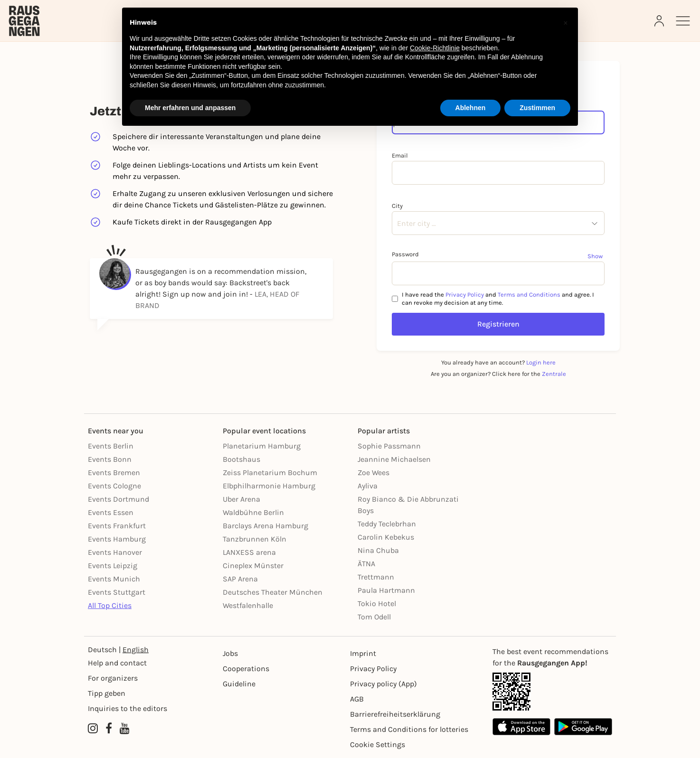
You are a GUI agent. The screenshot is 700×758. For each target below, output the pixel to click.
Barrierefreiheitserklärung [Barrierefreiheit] (395, 714)
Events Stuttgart (117, 592)
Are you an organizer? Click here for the (498, 374)
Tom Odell (374, 617)
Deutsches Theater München (273, 592)
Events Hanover (115, 552)
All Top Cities (110, 605)
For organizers (113, 678)
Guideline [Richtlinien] (239, 684)
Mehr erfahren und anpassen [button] (190, 108)
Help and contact (117, 663)
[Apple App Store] (521, 727)
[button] (566, 23)
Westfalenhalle (248, 605)
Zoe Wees (374, 473)
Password (405, 254)
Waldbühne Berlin (253, 512)
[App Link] (552, 692)
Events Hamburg (117, 539)
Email (400, 155)
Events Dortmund (118, 499)
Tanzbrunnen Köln (255, 539)
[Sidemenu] (683, 21)
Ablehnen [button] (471, 108)
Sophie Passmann (389, 446)
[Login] (660, 21)
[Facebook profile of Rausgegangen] (109, 729)
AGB (357, 699)
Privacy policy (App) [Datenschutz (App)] (383, 684)
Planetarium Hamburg (262, 446)
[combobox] (397, 224)
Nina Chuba (378, 550)
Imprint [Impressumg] (363, 653)
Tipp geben (107, 693)
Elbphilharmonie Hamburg (269, 486)
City (397, 206)
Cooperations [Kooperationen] (246, 669)
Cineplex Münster (253, 566)
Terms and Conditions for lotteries (409, 729)
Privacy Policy (465, 295)
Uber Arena (241, 499)
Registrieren (498, 324)
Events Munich (114, 579)
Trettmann (376, 577)
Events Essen (111, 512)
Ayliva (368, 486)
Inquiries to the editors (128, 708)
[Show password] (596, 256)
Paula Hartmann (386, 590)
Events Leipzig (113, 566)
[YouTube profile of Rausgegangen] (125, 729)
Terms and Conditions (529, 295)
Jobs (230, 653)
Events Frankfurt (117, 526)
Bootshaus (241, 459)
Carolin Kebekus (386, 537)
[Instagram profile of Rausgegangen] (93, 729)
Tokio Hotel (377, 604)
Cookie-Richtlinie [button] (435, 48)
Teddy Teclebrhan (387, 524)
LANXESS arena (249, 552)
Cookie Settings (378, 744)
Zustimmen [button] (537, 108)
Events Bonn (110, 459)
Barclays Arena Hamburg (265, 526)
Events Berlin (111, 446)
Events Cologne (114, 486)
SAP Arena (240, 579)
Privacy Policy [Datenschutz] (373, 669)
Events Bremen (114, 473)
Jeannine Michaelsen (394, 459)
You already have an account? (498, 362)
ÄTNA (366, 564)
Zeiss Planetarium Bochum (270, 473)
